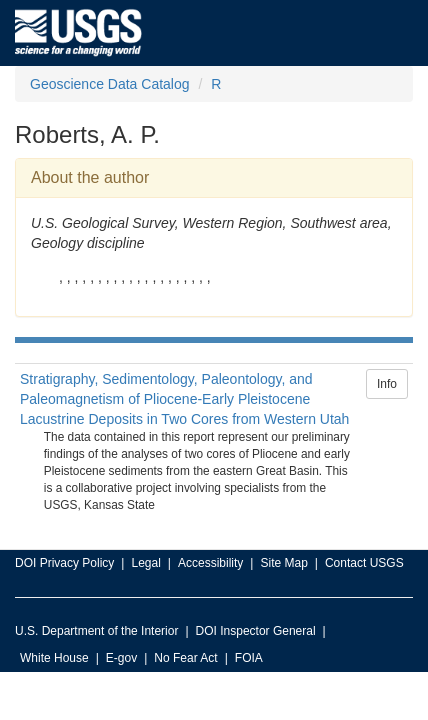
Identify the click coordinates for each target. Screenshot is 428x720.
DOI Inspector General (256, 631)
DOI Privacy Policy (64, 563)
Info (387, 384)
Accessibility (210, 563)
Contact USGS (364, 563)
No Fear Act (185, 658)
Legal (145, 563)
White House (54, 658)
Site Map (283, 563)
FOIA (249, 658)
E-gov (121, 658)
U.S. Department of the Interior (96, 631)
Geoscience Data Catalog (110, 84)
